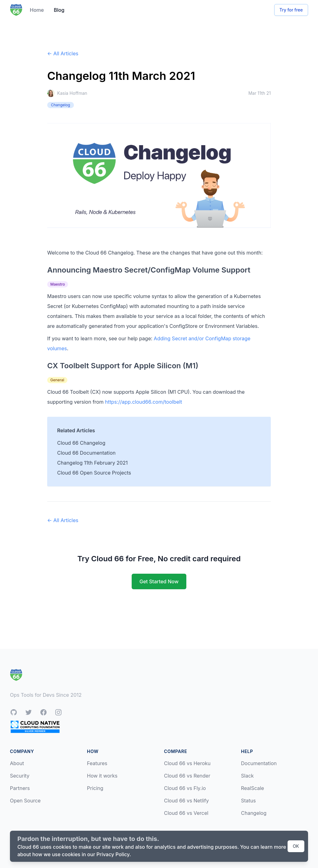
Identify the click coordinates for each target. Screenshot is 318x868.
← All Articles (63, 53)
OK (296, 846)
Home (37, 10)
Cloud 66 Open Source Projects (94, 473)
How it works (102, 776)
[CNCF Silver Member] (35, 727)
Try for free (291, 10)
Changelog (254, 813)
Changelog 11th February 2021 (92, 463)
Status (248, 801)
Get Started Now (159, 581)
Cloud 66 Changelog (81, 443)
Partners (20, 788)
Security (20, 776)
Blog (59, 10)
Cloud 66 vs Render (187, 776)
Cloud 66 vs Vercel (186, 813)
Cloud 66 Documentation (86, 453)
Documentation (259, 763)
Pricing (95, 788)
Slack (247, 776)
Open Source (25, 801)
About (17, 763)
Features (97, 763)
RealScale (252, 788)
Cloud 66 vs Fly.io (185, 788)
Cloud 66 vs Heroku (187, 763)
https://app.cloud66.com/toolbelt (143, 402)
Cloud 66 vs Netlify (186, 801)
